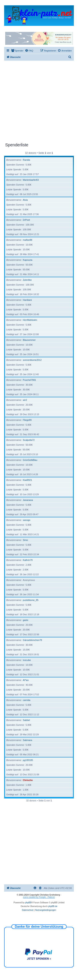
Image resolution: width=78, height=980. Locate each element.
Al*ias (26, 680)
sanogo (27, 520)
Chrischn (28, 780)
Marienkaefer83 (31, 180)
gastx (26, 620)
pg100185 (28, 760)
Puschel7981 (30, 380)
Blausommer (29, 340)
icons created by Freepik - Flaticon (39, 897)
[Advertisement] (39, 101)
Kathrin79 (28, 560)
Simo (25, 540)
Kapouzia (28, 260)
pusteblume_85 (31, 600)
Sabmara (28, 740)
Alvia (25, 200)
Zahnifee (27, 280)
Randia (27, 160)
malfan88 (28, 240)
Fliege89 (27, 420)
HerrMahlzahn (30, 320)
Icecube (27, 660)
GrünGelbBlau (30, 460)
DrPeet (26, 220)
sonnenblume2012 (32, 360)
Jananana (28, 500)
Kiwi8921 (28, 480)
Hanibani (27, 300)
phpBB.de (53, 906)
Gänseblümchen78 (32, 640)
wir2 (25, 400)
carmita (27, 700)
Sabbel (26, 720)
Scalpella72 (29, 440)
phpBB (28, 903)
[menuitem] (17, 51)
